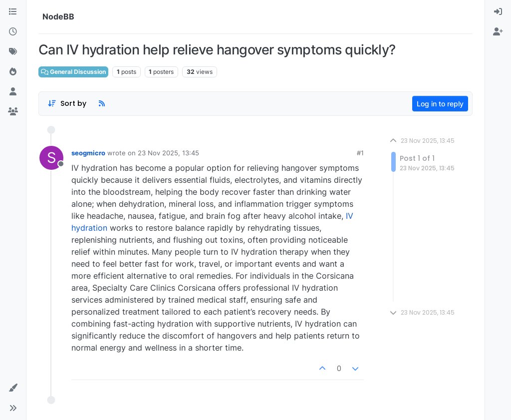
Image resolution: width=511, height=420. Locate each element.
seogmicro (88, 153)
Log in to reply (440, 104)
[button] (13, 388)
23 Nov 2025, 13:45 (168, 153)
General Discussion (73, 72)
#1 (360, 153)
